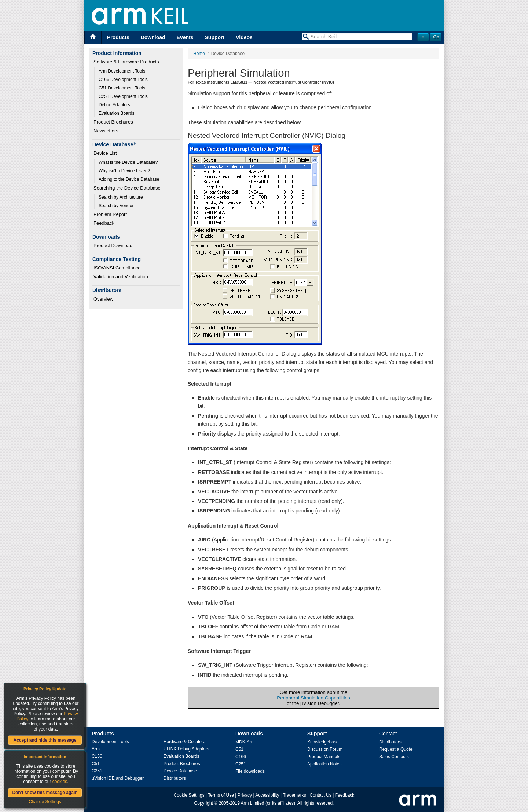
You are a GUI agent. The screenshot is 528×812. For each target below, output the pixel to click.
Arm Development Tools (122, 71)
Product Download (113, 245)
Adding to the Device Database (129, 179)
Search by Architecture (121, 197)
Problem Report (110, 214)
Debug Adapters (114, 105)
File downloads (250, 771)
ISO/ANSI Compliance (117, 268)
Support (215, 37)
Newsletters (106, 131)
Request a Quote (396, 749)
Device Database (180, 771)
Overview (103, 299)
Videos (244, 37)
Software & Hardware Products (126, 62)
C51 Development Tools (122, 88)
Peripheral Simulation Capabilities (313, 698)
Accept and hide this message (45, 740)
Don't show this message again (45, 793)
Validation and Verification (121, 277)
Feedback (104, 223)
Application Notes (324, 764)
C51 (96, 764)
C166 (97, 756)
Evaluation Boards (116, 113)
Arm (96, 749)
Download (153, 37)
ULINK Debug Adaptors (186, 749)
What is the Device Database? (128, 162)
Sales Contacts (394, 757)
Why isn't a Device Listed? (124, 171)
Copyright (204, 803)
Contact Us (321, 795)
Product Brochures (113, 122)
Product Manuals (324, 757)
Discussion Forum (325, 749)
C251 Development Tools (123, 96)
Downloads (249, 734)
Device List (105, 153)
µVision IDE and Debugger (118, 778)
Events (185, 37)
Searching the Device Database (127, 188)
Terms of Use (221, 795)
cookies (60, 782)
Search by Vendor (116, 206)
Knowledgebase (323, 742)
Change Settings (45, 802)
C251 (97, 771)
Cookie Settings (189, 795)
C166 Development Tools (123, 80)
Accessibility (267, 795)
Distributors (175, 778)
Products (118, 37)
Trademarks (294, 795)
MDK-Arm (245, 742)
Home (199, 54)
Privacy (245, 795)
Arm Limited (253, 803)
